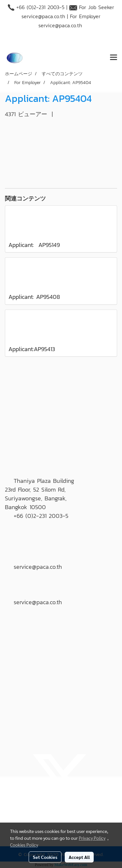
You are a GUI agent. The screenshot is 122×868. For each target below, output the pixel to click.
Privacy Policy (92, 838)
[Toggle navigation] (114, 58)
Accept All (79, 857)
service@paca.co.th (43, 16)
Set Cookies (45, 857)
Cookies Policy (24, 845)
